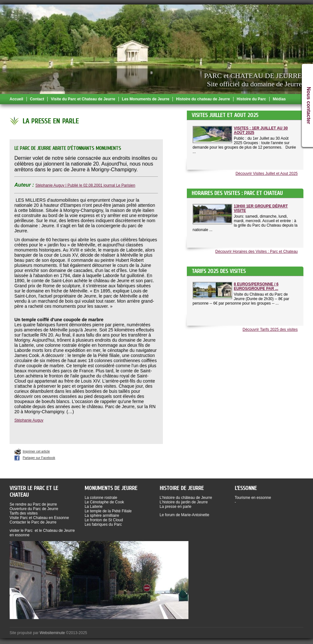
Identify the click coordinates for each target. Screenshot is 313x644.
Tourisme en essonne (253, 498)
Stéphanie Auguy (29, 420)
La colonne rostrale (101, 498)
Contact (37, 99)
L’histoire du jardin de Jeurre (184, 502)
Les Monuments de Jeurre (146, 99)
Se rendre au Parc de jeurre (33, 504)
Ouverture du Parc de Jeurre (34, 509)
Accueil (16, 99)
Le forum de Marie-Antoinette (184, 515)
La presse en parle (176, 507)
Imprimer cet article (36, 451)
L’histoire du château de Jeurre (186, 498)
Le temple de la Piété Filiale (108, 511)
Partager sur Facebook (39, 458)
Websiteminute (52, 633)
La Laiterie (94, 507)
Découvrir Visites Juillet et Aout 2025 (267, 174)
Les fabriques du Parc (103, 524)
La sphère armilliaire (102, 516)
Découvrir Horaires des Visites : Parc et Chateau (256, 252)
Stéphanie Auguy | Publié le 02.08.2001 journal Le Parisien (85, 185)
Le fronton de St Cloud (104, 520)
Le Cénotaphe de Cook (104, 502)
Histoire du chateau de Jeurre (203, 99)
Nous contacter (309, 105)
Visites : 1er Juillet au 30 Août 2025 (261, 130)
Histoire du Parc (251, 99)
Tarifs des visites (24, 513)
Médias (279, 99)
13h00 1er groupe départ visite (261, 208)
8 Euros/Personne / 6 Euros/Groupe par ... (256, 286)
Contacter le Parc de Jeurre (33, 522)
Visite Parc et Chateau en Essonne (39, 518)
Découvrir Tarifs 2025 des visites (270, 330)
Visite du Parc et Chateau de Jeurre (83, 99)
